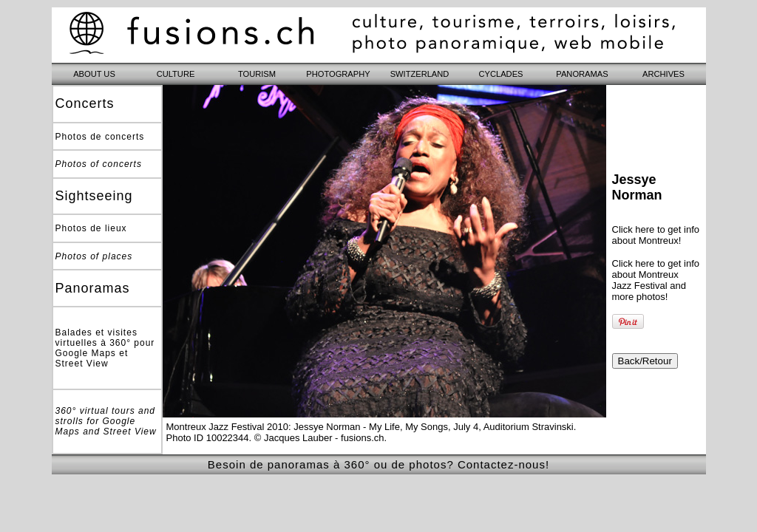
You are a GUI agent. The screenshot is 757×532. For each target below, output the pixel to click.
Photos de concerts (100, 137)
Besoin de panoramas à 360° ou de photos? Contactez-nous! (378, 464)
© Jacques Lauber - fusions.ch (319, 438)
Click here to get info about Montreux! (656, 235)
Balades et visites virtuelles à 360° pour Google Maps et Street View (105, 348)
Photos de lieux (91, 228)
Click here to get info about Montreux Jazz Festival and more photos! (656, 280)
